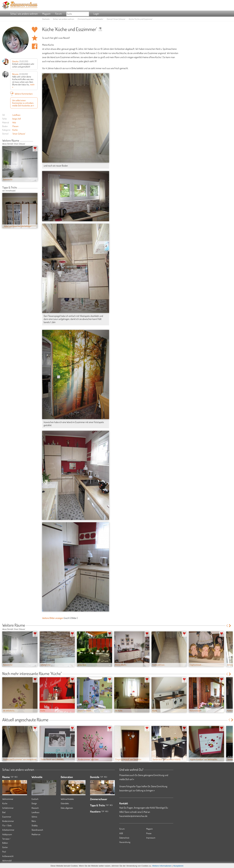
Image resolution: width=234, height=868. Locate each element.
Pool (4, 852)
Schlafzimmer (8, 808)
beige (15, 119)
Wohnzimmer (8, 799)
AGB (121, 833)
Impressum (151, 838)
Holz (14, 122)
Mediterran (36, 834)
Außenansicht (8, 856)
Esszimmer (7, 817)
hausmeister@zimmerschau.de (133, 816)
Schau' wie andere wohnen (24, 14)
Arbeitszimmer (8, 830)
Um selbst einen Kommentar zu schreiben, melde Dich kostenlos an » (23, 103)
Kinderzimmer (8, 821)
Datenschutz (124, 838)
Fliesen (15, 126)
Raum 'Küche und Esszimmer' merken (35, 38)
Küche (15, 130)
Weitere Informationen (162, 866)
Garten (5, 847)
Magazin (46, 14)
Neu (106, 777)
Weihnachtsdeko (67, 799)
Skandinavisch (37, 830)
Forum (58, 14)
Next (36, 141)
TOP (12, 777)
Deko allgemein (67, 808)
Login (96, 14)
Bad (4, 812)
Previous (34, 141)
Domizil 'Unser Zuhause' (116, 19)
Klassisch (35, 808)
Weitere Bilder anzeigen (53, 618)
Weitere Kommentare (21, 94)
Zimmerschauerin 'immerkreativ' (90, 19)
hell (19, 119)
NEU (16, 777)
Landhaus (16, 115)
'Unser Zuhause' (19, 134)
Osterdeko (65, 803)
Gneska (15, 61)
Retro (34, 821)
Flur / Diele (7, 825)
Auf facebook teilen (35, 46)
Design (34, 803)
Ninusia (15, 74)
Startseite (46, 19)
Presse (149, 833)
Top (102, 777)
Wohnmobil (7, 861)
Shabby (35, 825)
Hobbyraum (7, 834)
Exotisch (35, 799)
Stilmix (34, 817)
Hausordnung (125, 842)
